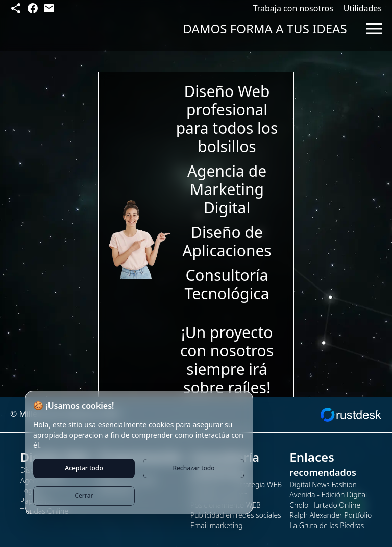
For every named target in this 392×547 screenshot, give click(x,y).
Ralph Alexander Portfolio (330, 515)
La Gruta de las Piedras (327, 525)
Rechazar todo (193, 468)
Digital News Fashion (323, 484)
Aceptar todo (84, 468)
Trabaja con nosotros (293, 8)
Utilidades (363, 8)
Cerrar (84, 496)
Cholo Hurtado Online (325, 505)
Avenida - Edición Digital (328, 495)
